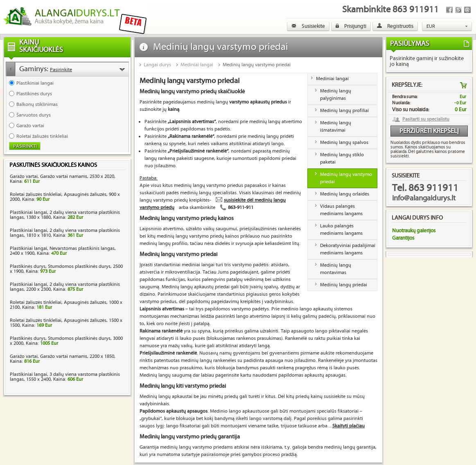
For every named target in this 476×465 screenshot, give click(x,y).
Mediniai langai (197, 65)
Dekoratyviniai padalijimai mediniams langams (348, 249)
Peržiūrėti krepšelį (429, 131)
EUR (431, 26)
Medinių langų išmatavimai (336, 127)
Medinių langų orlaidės (345, 194)
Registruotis (395, 26)
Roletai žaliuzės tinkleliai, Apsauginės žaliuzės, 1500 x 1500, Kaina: (66, 323)
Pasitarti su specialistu (426, 119)
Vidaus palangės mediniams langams (341, 210)
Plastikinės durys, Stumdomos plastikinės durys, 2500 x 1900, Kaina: (66, 269)
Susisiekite (308, 26)
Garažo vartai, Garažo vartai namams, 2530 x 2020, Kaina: (63, 179)
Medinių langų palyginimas (336, 95)
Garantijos (403, 238)
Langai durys (157, 65)
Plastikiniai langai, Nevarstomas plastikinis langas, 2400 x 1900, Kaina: (63, 251)
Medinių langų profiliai (344, 111)
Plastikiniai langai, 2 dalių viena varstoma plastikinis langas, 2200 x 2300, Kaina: (65, 287)
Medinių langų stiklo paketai (342, 158)
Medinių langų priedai (344, 285)
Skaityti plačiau (349, 426)
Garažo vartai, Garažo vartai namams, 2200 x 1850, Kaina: (63, 359)
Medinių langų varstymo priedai (257, 65)
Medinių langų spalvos (344, 143)
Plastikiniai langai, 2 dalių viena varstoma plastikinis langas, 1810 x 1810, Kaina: (65, 233)
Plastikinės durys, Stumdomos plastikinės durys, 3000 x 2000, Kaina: (66, 341)
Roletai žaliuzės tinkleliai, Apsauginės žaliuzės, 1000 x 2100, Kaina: (66, 305)
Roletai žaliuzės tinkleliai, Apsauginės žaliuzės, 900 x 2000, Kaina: (65, 197)
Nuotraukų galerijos (414, 231)
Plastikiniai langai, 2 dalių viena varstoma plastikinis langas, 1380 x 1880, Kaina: (65, 215)
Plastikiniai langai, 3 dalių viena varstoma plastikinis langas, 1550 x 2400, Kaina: (65, 377)
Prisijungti (351, 26)
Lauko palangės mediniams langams (341, 230)
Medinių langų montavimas (336, 269)
